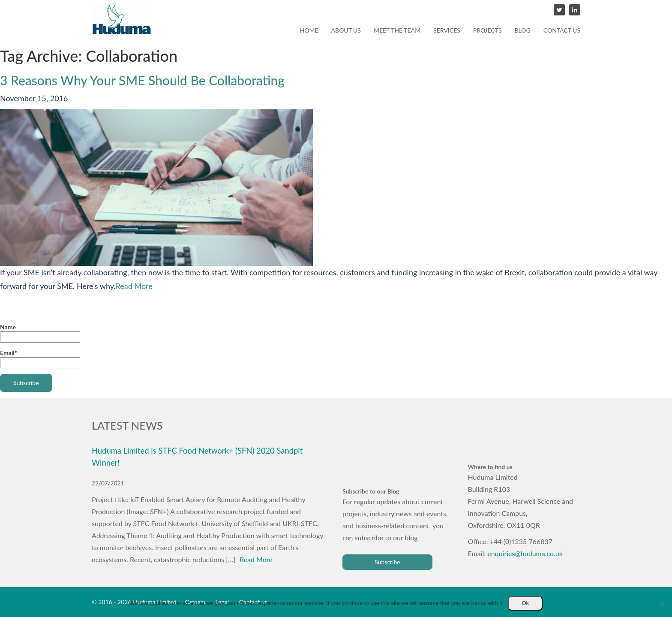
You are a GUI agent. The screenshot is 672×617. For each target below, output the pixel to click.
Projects (487, 30)
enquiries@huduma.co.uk (525, 553)
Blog (523, 30)
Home (309, 30)
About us (346, 30)
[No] (661, 603)
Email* (40, 359)
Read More (134, 286)
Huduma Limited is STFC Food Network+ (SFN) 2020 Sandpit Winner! (197, 457)
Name (40, 333)
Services (447, 30)
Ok (525, 603)
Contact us (562, 30)
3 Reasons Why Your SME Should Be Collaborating (142, 80)
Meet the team (397, 30)
